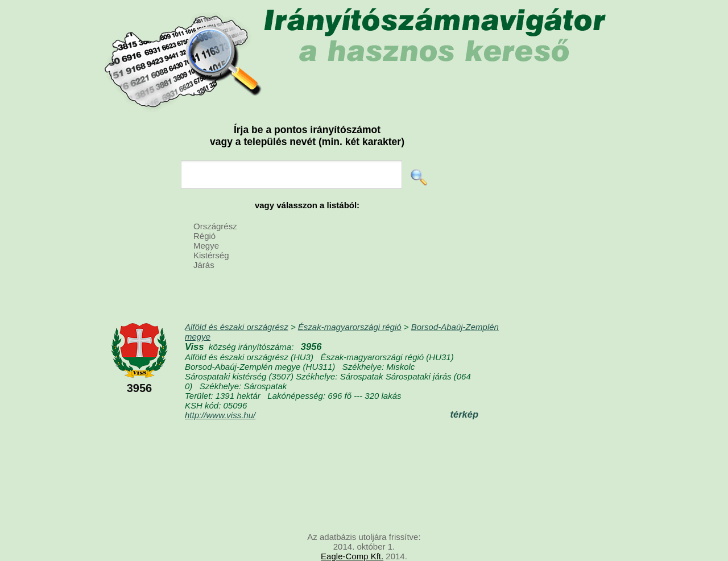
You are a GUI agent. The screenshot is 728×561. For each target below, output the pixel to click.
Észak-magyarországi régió (350, 327)
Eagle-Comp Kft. (352, 556)
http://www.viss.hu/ (220, 415)
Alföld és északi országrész (237, 327)
